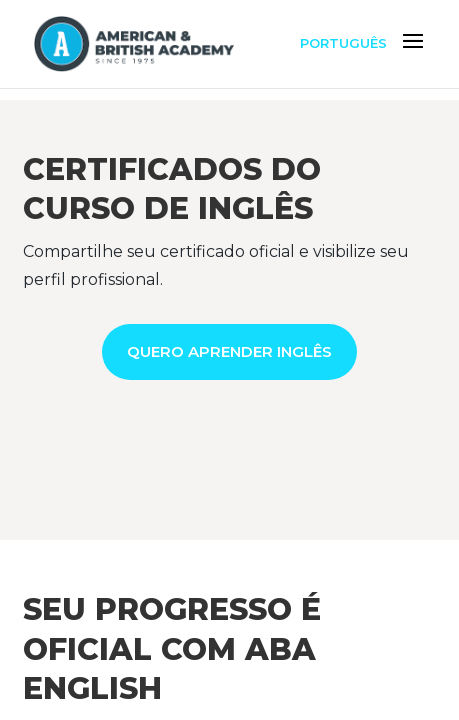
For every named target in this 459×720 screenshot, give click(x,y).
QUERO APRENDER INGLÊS (229, 351)
